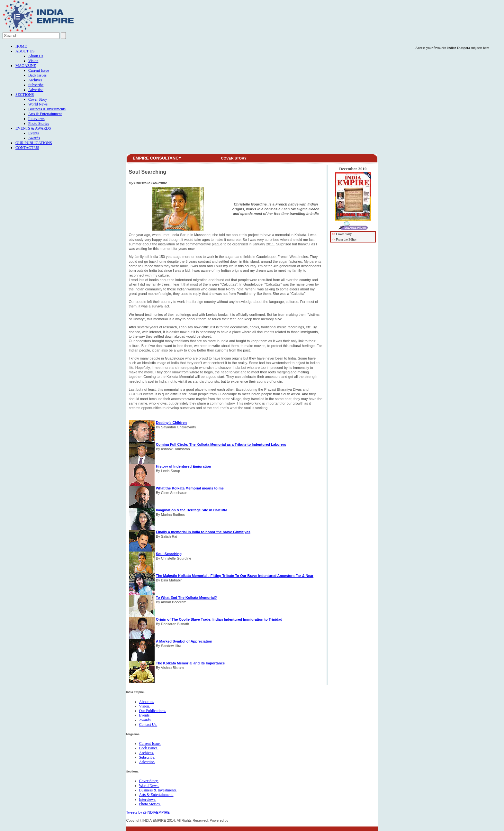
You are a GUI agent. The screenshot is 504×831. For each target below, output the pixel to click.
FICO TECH (239, 820)
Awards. (145, 720)
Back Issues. (149, 748)
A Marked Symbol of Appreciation (184, 641)
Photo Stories (39, 123)
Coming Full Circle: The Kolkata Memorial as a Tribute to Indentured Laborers (221, 444)
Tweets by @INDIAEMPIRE (148, 812)
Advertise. (147, 762)
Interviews (36, 119)
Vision (33, 61)
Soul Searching (169, 554)
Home (21, 46)
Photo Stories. (150, 804)
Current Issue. (150, 744)
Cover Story (38, 99)
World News (38, 104)
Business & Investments (47, 109)
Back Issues (37, 75)
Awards (34, 138)
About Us (25, 51)
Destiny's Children (171, 423)
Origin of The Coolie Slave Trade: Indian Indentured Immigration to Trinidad (219, 619)
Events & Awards (33, 128)
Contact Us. (148, 725)
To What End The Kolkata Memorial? (186, 598)
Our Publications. (153, 711)
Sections (25, 95)
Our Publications (34, 143)
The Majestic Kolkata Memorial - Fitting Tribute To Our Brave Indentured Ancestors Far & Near (235, 576)
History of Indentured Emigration (184, 466)
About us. (147, 702)
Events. (145, 715)
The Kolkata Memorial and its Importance (190, 663)
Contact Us (27, 148)
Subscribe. (147, 757)
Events (34, 133)
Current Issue (39, 70)
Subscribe (36, 85)
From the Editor (346, 239)
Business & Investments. (158, 790)
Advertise (36, 90)
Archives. (147, 753)
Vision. (145, 706)
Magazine (26, 66)
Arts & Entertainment (45, 114)
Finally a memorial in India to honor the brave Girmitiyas (203, 532)
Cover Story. (149, 781)
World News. (149, 786)
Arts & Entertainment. (156, 795)
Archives (35, 80)
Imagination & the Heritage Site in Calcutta (192, 510)
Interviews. (148, 799)
